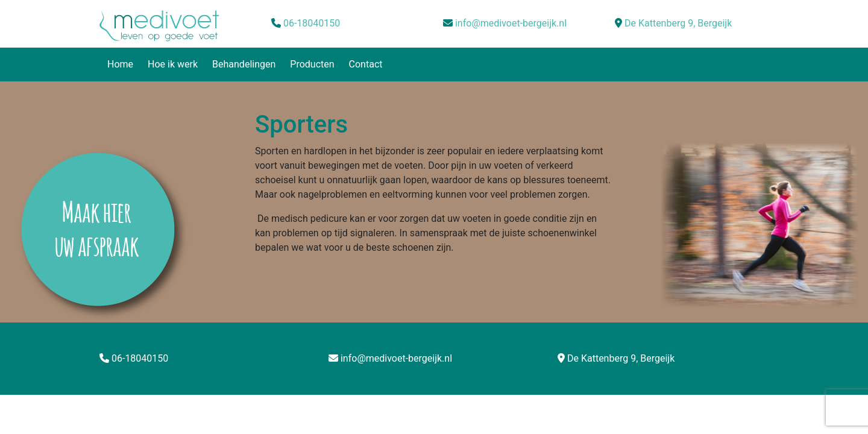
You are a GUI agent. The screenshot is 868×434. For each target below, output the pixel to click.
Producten (312, 64)
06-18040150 (312, 23)
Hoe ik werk (173, 64)
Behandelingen (244, 64)
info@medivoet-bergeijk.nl (511, 23)
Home (120, 64)
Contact (366, 64)
